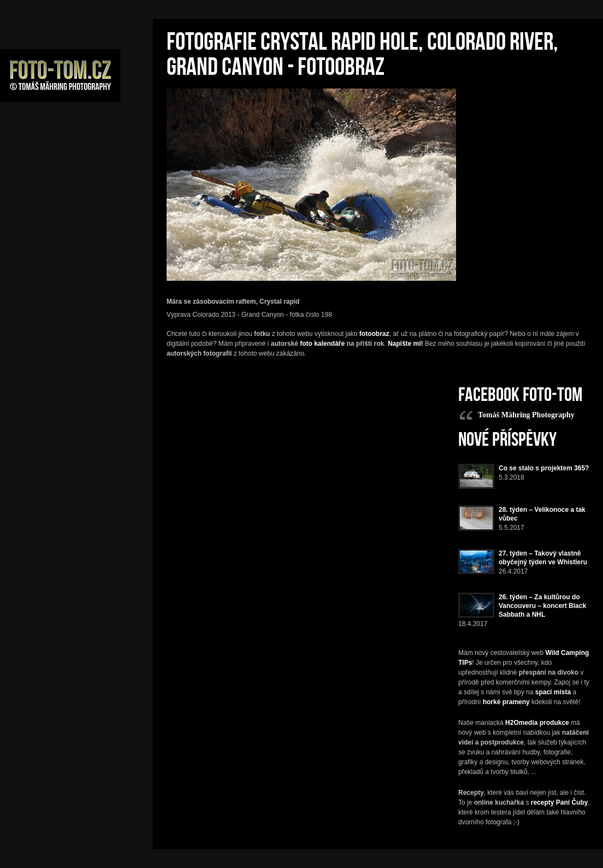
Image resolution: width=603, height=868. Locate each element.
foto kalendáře (322, 344)
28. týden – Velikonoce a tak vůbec (542, 514)
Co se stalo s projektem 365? (544, 468)
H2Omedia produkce (537, 723)
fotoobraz (374, 334)
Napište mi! (406, 344)
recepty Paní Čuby (560, 802)
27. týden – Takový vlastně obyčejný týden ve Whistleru (543, 558)
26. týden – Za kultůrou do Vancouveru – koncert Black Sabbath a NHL (542, 606)
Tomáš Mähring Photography (526, 415)
